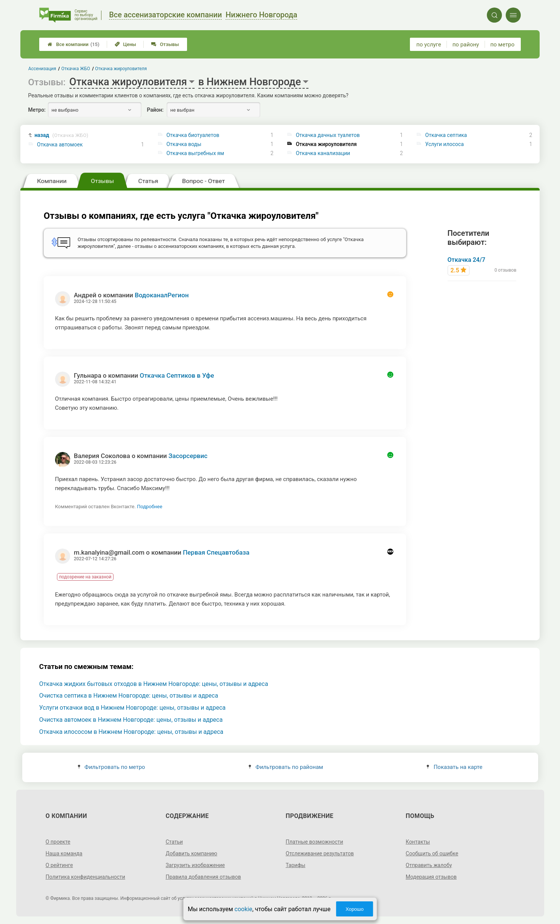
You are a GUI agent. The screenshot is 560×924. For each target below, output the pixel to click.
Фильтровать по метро (111, 767)
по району (466, 45)
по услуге (429, 45)
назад (61, 135)
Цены (126, 44)
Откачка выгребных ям (195, 153)
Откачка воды (184, 144)
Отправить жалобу (429, 865)
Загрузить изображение (195, 865)
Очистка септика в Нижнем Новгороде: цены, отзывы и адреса (129, 696)
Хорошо (354, 909)
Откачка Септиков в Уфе (177, 375)
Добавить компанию (191, 853)
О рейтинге (59, 865)
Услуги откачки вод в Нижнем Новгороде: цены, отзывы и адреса (133, 708)
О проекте (58, 842)
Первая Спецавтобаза (216, 552)
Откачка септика (446, 135)
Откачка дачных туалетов (328, 135)
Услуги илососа (445, 144)
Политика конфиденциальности (85, 877)
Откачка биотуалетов (193, 135)
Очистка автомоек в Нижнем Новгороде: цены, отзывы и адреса (131, 720)
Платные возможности (315, 842)
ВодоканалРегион (162, 295)
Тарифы (296, 865)
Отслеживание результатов (320, 853)
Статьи (174, 842)
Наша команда (64, 853)
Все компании (74, 44)
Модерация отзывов (431, 877)
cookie (243, 909)
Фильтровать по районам (286, 767)
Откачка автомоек (60, 145)
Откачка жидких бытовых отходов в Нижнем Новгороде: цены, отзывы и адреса (154, 684)
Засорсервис (188, 456)
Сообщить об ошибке (432, 853)
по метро (502, 45)
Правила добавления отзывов (203, 877)
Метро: (37, 110)
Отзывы (165, 44)
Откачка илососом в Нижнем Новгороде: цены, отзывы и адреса (131, 732)
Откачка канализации (323, 153)
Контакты (418, 842)
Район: (155, 110)
